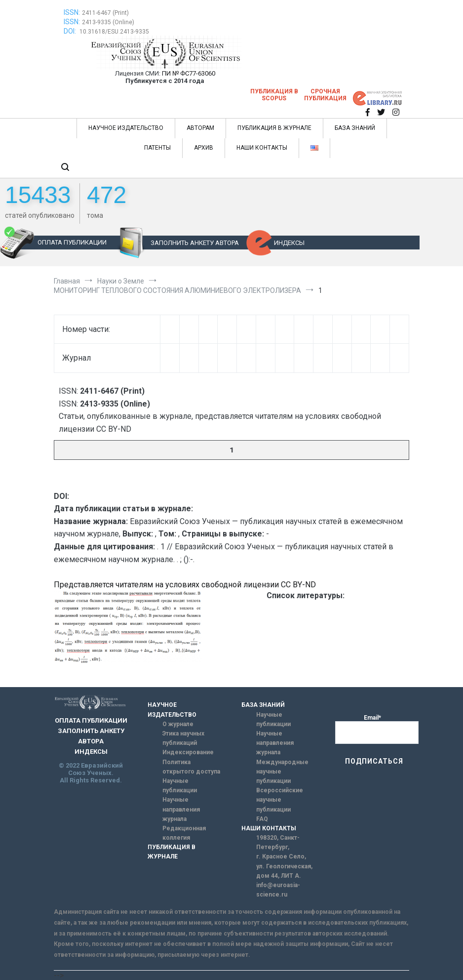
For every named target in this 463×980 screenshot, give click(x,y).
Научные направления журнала (181, 809)
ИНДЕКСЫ (289, 243)
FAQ (262, 819)
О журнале (178, 724)
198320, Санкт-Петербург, (278, 842)
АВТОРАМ (200, 128)
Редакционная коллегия (184, 833)
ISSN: (72, 12)
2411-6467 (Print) (105, 13)
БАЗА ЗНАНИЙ (355, 128)
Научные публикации (180, 786)
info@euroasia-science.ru (278, 890)
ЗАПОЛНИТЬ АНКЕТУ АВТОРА (195, 243)
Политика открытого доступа (191, 767)
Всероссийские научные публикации (280, 800)
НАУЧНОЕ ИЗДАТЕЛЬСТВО (126, 128)
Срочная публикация (325, 95)
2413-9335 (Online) (108, 22)
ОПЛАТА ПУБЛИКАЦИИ (72, 242)
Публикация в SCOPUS (274, 95)
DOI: (71, 31)
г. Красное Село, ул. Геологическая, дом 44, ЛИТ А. (284, 866)
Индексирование (188, 752)
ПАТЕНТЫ (157, 148)
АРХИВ (204, 148)
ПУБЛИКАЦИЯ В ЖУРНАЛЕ (274, 128)
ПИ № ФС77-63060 (189, 73)
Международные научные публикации (282, 772)
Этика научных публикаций (183, 738)
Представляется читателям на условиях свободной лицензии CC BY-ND (185, 585)
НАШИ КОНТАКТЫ (262, 148)
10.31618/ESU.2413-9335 (114, 32)
